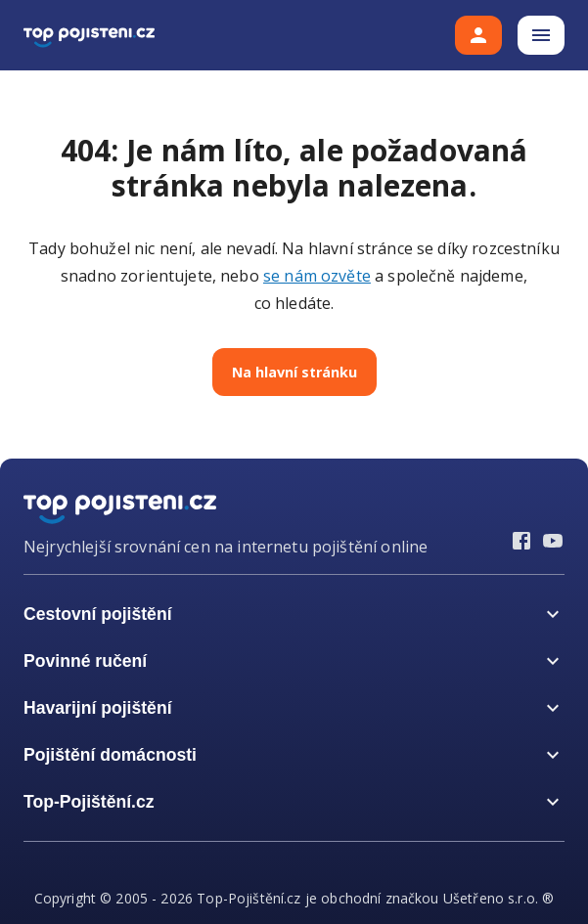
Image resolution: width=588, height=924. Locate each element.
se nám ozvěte (317, 276)
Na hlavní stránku (294, 372)
